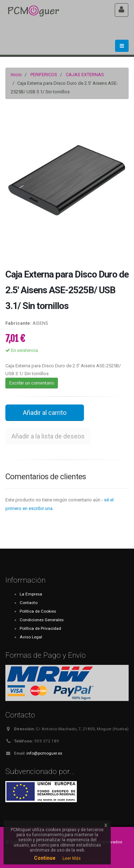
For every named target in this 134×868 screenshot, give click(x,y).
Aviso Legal (31, 637)
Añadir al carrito (45, 413)
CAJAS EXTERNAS (85, 75)
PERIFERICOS (44, 75)
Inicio (16, 75)
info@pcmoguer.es (44, 753)
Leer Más (72, 858)
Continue (45, 858)
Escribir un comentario (32, 383)
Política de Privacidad (40, 628)
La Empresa (31, 594)
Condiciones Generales (42, 620)
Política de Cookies (38, 611)
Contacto (29, 603)
